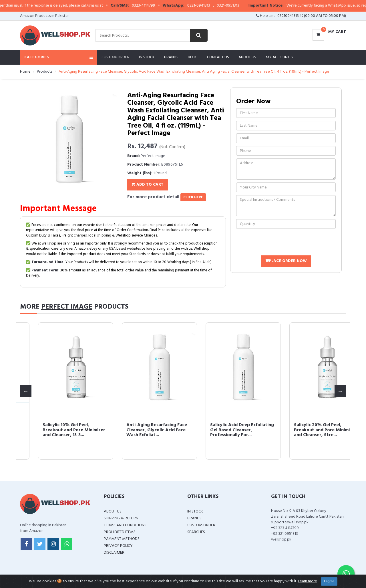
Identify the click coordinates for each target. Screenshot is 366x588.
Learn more (308, 581)
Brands (171, 57)
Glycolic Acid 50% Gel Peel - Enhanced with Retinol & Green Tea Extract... (54, 430)
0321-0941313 (207, 6)
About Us (247, 57)
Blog (193, 57)
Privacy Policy (118, 546)
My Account (280, 57)
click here (193, 197)
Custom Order (116, 57)
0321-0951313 (236, 6)
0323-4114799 (152, 6)
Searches (196, 532)
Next (340, 391)
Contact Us (218, 57)
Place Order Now (286, 261)
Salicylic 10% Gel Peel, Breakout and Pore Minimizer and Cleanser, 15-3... (223, 430)
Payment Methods (122, 539)
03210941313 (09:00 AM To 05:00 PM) (312, 16)
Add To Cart (148, 185)
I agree (329, 581)
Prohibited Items (120, 532)
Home (25, 72)
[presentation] (280, 243)
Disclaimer (114, 553)
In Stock (147, 57)
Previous (26, 391)
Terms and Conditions (125, 525)
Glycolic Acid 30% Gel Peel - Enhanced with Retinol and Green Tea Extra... (138, 430)
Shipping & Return (121, 518)
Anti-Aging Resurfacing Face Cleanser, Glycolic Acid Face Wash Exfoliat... (306, 430)
